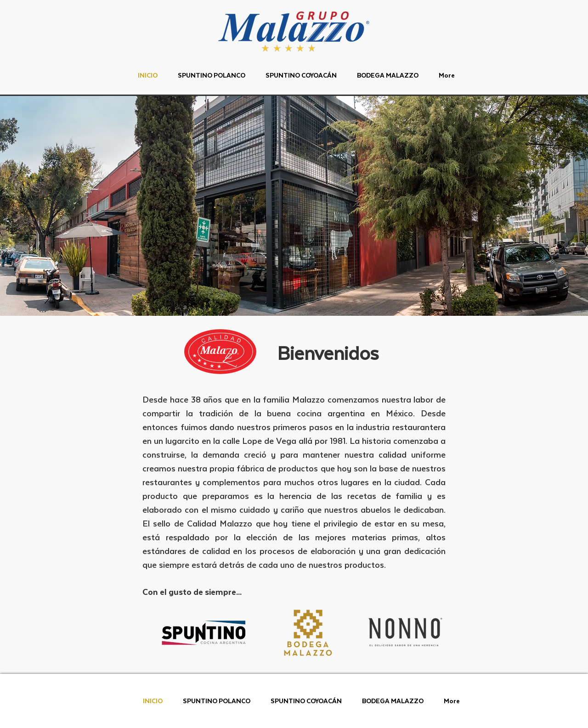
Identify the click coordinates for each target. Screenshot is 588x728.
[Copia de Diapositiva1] (298, 293)
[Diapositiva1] (290, 293)
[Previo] (52, 206)
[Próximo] (536, 206)
